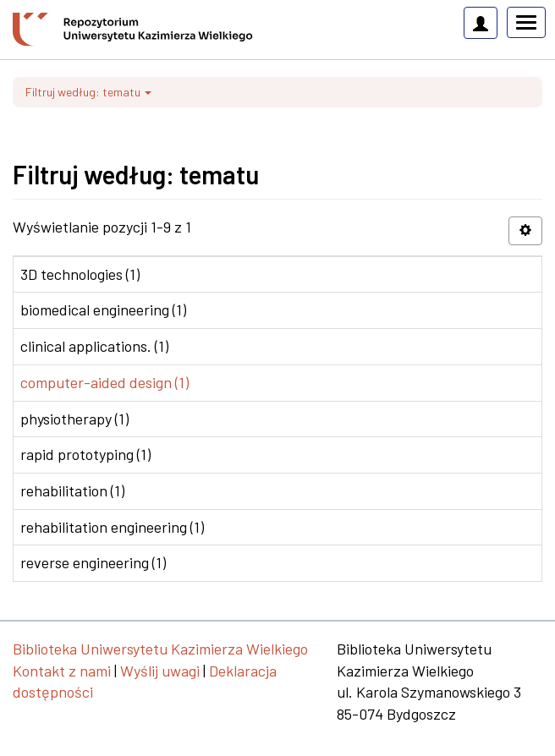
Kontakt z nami (62, 671)
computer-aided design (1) (104, 382)
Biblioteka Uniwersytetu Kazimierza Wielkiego (160, 649)
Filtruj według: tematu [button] (88, 92)
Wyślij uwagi (160, 671)
